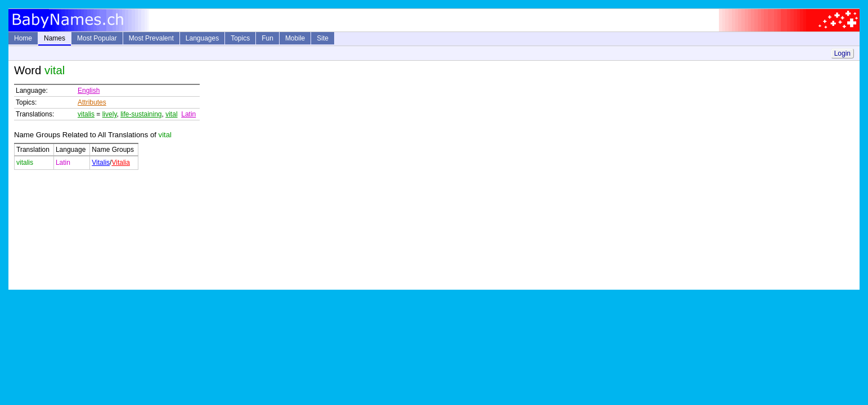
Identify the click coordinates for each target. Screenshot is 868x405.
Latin (188, 114)
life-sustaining (141, 114)
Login (842, 53)
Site (323, 38)
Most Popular (97, 38)
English (89, 91)
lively (110, 114)
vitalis (86, 114)
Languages (202, 38)
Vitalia (120, 163)
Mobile (295, 38)
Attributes (92, 102)
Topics (240, 38)
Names (55, 38)
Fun (267, 38)
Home (23, 38)
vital (171, 114)
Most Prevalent (151, 38)
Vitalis (101, 163)
